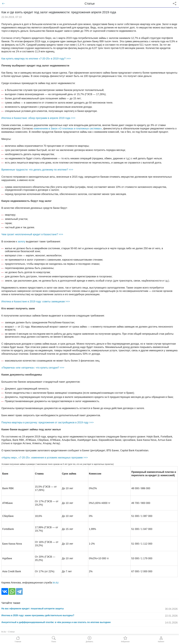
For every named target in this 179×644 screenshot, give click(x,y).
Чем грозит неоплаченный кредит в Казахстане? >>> (32, 234)
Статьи (11, 632)
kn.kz (56, 583)
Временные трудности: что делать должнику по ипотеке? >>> (37, 170)
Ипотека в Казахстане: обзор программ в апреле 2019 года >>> (38, 118)
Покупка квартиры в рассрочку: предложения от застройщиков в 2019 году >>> (47, 422)
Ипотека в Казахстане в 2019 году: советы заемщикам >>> (36, 302)
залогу (21, 242)
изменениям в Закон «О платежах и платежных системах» (68, 129)
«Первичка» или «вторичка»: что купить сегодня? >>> (33, 368)
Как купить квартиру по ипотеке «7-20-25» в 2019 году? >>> (36, 59)
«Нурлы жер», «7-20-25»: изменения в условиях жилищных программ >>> (45, 458)
